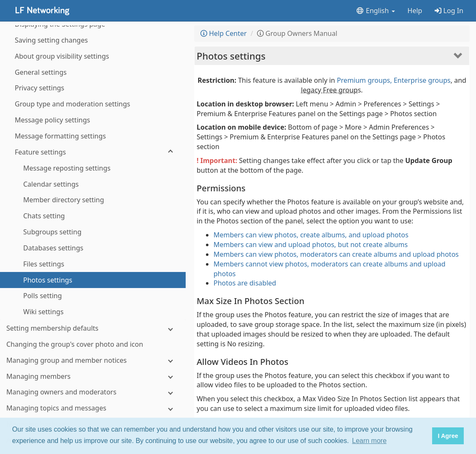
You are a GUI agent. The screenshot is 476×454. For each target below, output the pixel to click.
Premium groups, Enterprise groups (394, 80)
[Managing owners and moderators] (93, 276)
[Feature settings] (93, 37)
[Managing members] (93, 261)
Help (415, 11)
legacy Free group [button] (329, 90)
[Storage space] (93, 373)
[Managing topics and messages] (93, 292)
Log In (449, 11)
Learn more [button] (369, 441)
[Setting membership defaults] (93, 213)
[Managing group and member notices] (93, 245)
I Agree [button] (448, 436)
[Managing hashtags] (93, 309)
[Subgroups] (93, 404)
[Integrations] (93, 388)
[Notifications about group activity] (93, 357)
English (375, 11)
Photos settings (231, 56)
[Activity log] (93, 325)
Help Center (224, 33)
